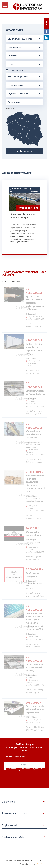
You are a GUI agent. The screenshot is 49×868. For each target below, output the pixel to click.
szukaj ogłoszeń (25, 151)
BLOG (46, 23)
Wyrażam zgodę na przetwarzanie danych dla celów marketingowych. (24, 770)
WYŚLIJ (24, 765)
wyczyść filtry (11, 108)
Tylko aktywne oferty (15, 70)
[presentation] (24, 779)
